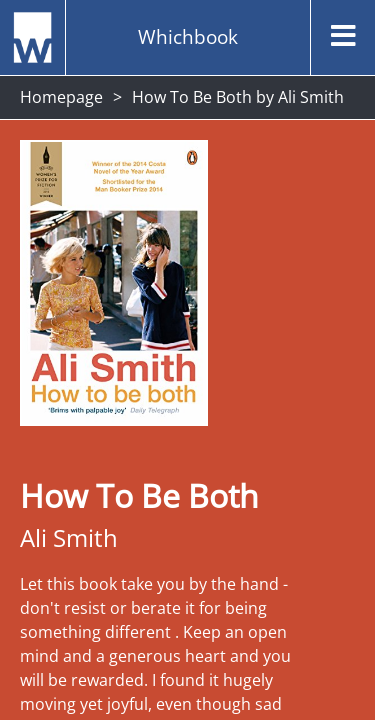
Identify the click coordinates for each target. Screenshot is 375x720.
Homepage (61, 97)
